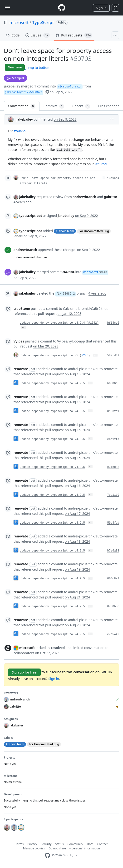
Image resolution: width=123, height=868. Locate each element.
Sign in (101, 8)
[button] (47, 92)
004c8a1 (113, 579)
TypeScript (43, 22)
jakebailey (12, 86)
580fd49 (113, 356)
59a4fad (113, 523)
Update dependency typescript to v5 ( (51, 356)
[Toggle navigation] (7, 8)
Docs (90, 844)
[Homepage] (62, 8)
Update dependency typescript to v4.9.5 (52, 383)
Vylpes (19, 341)
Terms (20, 844)
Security (46, 844)
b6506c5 (113, 383)
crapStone (22, 309)
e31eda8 (113, 467)
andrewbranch (25, 250)
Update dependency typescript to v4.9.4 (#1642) (59, 323)
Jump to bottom (38, 68)
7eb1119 (113, 495)
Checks (81, 106)
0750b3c (113, 607)
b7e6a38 (113, 551)
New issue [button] (15, 67)
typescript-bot (31, 216)
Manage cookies (34, 848)
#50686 (20, 131)
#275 (85, 356)
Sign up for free (24, 672)
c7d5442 (113, 634)
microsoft (19, 22)
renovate (21, 369)
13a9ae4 (113, 178)
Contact (102, 844)
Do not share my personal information (74, 848)
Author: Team (65, 231)
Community (75, 844)
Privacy (32, 844)
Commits (54, 106)
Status (59, 844)
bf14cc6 (113, 323)
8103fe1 (113, 411)
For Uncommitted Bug (94, 231)
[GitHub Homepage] (47, 855)
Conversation (22, 106)
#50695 (101, 164)
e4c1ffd (113, 439)
